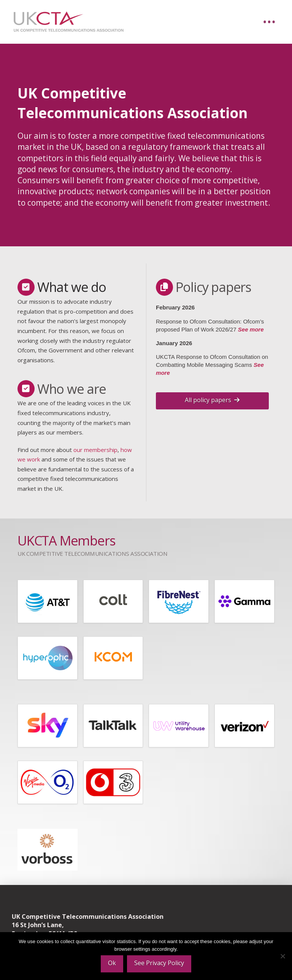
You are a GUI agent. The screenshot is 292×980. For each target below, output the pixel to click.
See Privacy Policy (159, 963)
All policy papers (212, 400)
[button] (269, 22)
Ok (112, 963)
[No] (282, 956)
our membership (95, 450)
